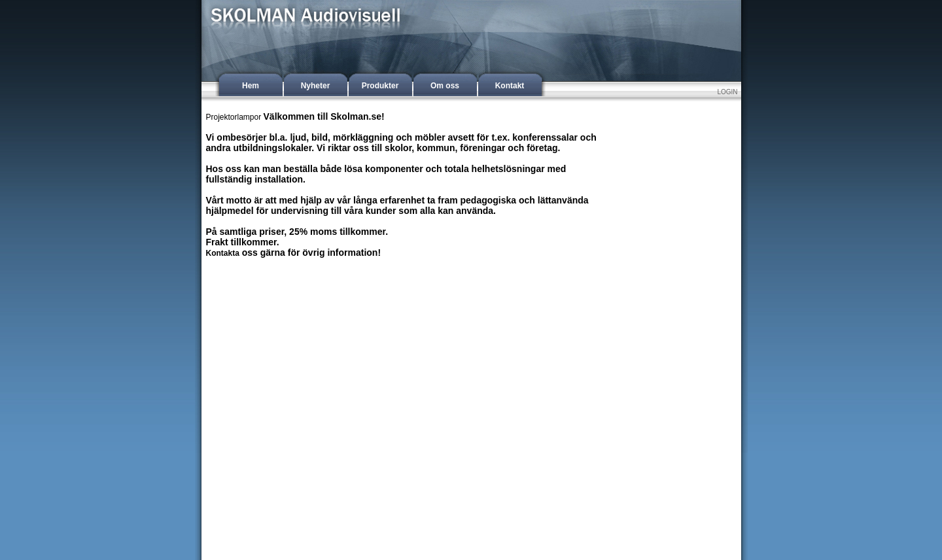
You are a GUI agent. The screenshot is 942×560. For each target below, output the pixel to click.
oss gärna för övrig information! (310, 253)
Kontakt (510, 86)
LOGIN (727, 92)
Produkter (380, 86)
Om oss (445, 86)
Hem (251, 86)
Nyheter (316, 86)
